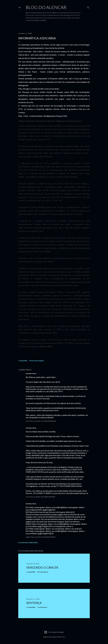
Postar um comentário (28, 543)
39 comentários (43, 572)
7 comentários (42, 607)
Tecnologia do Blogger (54, 632)
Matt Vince (61, 637)
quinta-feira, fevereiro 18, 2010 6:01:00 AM (40, 537)
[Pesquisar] (88, 7)
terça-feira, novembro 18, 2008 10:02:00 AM (41, 421)
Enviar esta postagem (36, 361)
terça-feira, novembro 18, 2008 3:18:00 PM (40, 497)
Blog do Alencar (46, 7)
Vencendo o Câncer (42, 567)
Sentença (34, 603)
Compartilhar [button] (23, 361)
